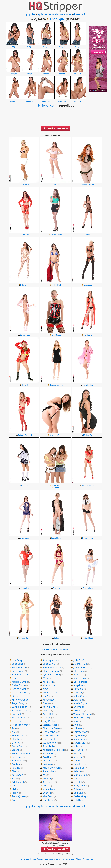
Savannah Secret (56, 435)
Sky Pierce (79, 735)
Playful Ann (18, 735)
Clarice (46, 710)
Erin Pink (17, 714)
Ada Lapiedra (50, 660)
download (79, 14)
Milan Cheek (80, 696)
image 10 (78, 73)
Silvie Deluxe (19, 667)
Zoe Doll (78, 760)
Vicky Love (79, 786)
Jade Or (47, 717)
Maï (75, 778)
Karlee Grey (80, 796)
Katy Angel (49, 782)
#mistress (64, 649)
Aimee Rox (49, 700)
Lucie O (78, 692)
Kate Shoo (17, 775)
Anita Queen (19, 796)
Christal (78, 782)
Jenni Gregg (56, 335)
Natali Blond (88, 638)
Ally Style (78, 750)
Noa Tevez (48, 800)
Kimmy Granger (21, 700)
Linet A (56, 488)
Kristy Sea (79, 707)
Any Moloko (88, 588)
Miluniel (78, 728)
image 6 (14, 73)
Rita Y (15, 793)
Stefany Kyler (50, 725)
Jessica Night (19, 689)
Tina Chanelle (50, 732)
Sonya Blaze (25, 335)
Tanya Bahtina (51, 739)
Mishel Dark (56, 285)
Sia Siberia (88, 335)
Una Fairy (17, 660)
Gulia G (47, 786)
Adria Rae (48, 753)
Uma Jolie (79, 764)
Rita (14, 696)
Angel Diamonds (21, 753)
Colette (77, 800)
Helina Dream (81, 717)
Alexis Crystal (81, 703)
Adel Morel (18, 782)
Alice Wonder (50, 692)
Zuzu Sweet (18, 671)
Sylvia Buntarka (51, 674)
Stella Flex (79, 768)
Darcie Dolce (80, 682)
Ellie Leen (79, 671)
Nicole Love (49, 789)
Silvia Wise (48, 771)
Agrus (15, 800)
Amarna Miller (88, 185)
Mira (76, 721)
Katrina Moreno (51, 735)
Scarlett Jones (50, 743)
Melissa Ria (88, 435)
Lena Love (88, 285)
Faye (14, 778)
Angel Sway (18, 703)
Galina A (47, 764)
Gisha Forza (18, 685)
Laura (15, 678)
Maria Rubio (80, 775)
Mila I (76, 746)
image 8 (46, 73)
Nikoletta (78, 710)
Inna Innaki (49, 760)
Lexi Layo (79, 793)
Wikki (46, 678)
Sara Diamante (20, 710)
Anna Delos (49, 714)
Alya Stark (48, 796)
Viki (14, 789)
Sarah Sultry (80, 743)
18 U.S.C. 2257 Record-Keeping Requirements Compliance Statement (46, 859)
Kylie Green (25, 285)
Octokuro (25, 235)
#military (55, 649)
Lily (14, 786)
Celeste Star (80, 732)
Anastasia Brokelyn (53, 750)
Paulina (16, 768)
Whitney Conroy (25, 638)
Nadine (77, 753)
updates (42, 14)
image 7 (30, 73)
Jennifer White (81, 667)
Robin (77, 789)
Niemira (56, 588)
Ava (14, 728)
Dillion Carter (56, 235)
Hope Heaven (88, 538)
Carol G (25, 385)
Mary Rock (79, 739)
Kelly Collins (88, 385)
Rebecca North (20, 725)
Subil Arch (48, 746)
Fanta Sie (78, 689)
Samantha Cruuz (52, 667)
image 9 (62, 73)
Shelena (56, 185)
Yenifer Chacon (20, 674)
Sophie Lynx (18, 717)
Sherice (47, 793)
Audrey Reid (80, 664)
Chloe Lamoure (51, 671)
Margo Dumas (20, 682)
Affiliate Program (83, 859)
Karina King (49, 707)
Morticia (78, 757)
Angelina (78, 685)
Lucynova (25, 185)
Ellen (14, 771)
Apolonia (25, 485)
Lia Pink (47, 696)
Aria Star (78, 674)
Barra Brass (18, 746)
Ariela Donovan (51, 768)
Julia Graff (79, 660)
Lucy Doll (48, 721)
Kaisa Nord (18, 760)
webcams (66, 14)
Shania (88, 235)
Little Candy (25, 538)
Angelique (57, 19)
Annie (77, 725)
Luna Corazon (19, 692)
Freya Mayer (56, 538)
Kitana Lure (49, 685)
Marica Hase (80, 678)
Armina (47, 778)
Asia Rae (78, 700)
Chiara (15, 750)
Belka (56, 638)
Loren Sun (17, 721)
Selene (77, 771)
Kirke (45, 689)
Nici (14, 732)
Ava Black (48, 757)
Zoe (45, 775)
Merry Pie (25, 588)
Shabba (16, 739)
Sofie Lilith (18, 757)
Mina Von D (49, 664)
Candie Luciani (20, 707)
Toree (46, 703)
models (54, 14)
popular (31, 14)
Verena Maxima (82, 714)
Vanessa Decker (88, 485)
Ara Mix (16, 764)
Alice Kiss (48, 682)
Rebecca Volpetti (56, 385)
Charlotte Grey (51, 728)
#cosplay (46, 649)
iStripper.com (47, 105)
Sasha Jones (56, 485)
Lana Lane (17, 664)
